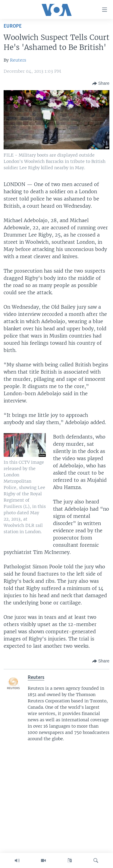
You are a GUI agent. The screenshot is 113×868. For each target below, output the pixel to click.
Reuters (18, 60)
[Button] (101, 84)
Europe (13, 26)
